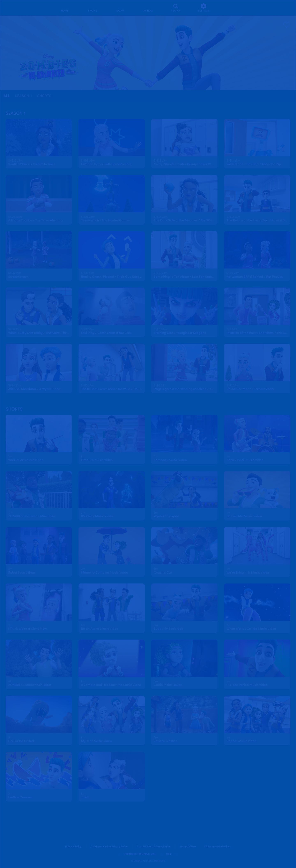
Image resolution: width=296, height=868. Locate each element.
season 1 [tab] (23, 96)
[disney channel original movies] (120, 8)
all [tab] (7, 96)
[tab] (7, 96)
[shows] (93, 8)
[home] (65, 8)
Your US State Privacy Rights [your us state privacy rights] (154, 847)
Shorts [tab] (44, 96)
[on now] (148, 8)
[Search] (176, 8)
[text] (15, 161)
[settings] (204, 8)
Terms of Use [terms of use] (188, 847)
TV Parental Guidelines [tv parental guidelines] (217, 847)
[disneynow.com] (9, 7)
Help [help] (169, 854)
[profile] (231, 8)
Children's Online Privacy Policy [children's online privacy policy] (109, 847)
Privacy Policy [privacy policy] (73, 847)
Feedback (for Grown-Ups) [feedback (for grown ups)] (140, 854)
